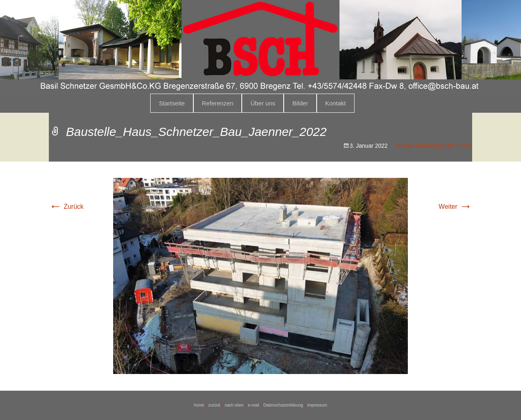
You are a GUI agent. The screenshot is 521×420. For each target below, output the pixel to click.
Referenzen (218, 103)
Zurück (66, 207)
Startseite (172, 103)
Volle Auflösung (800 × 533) (437, 146)
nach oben (234, 405)
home (199, 405)
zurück (214, 405)
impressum (317, 405)
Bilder (300, 103)
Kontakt (336, 103)
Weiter (455, 207)
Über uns (263, 103)
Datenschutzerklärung (283, 405)
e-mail (253, 405)
